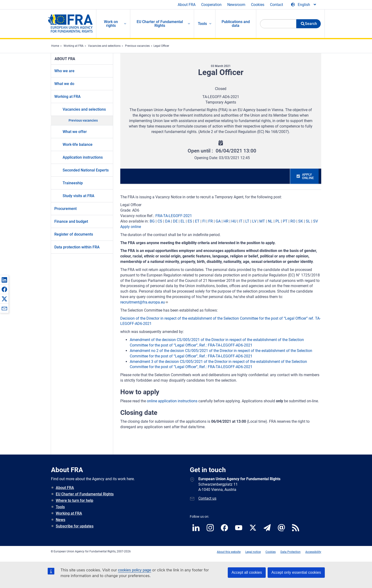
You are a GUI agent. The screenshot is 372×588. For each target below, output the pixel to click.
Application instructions (83, 157)
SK (301, 221)
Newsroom (236, 5)
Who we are (64, 71)
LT (247, 221)
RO (293, 221)
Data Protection (291, 552)
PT (285, 221)
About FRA (187, 5)
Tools (60, 507)
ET (197, 221)
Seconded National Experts (86, 170)
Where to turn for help (74, 500)
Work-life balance (78, 145)
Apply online (131, 227)
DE (175, 221)
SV (316, 221)
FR (211, 221)
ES (190, 221)
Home (55, 46)
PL (278, 221)
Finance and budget (71, 221)
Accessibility (313, 552)
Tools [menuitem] (202, 24)
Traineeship (73, 183)
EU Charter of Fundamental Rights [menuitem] (160, 24)
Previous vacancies (137, 46)
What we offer (75, 132)
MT (262, 221)
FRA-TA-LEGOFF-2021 (174, 216)
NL (270, 221)
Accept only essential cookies (296, 572)
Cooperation (211, 5)
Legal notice (253, 552)
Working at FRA (74, 46)
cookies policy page (135, 570)
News (60, 520)
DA (168, 221)
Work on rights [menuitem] (111, 24)
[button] (4, 280)
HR (226, 221)
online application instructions (172, 401)
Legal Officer (161, 46)
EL (183, 221)
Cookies (258, 5)
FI (204, 221)
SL (308, 221)
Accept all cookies (247, 572)
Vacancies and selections (104, 46)
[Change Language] (304, 5)
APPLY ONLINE (308, 176)
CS (160, 221)
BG (152, 221)
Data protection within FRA (77, 247)
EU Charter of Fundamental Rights (85, 494)
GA (218, 221)
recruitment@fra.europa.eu (144, 302)
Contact (277, 5)
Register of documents (74, 234)
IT (241, 221)
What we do (64, 84)
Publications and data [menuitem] (236, 24)
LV (254, 221)
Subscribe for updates (75, 526)
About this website (229, 552)
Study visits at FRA (79, 196)
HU (234, 221)
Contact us (207, 498)
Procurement (65, 209)
